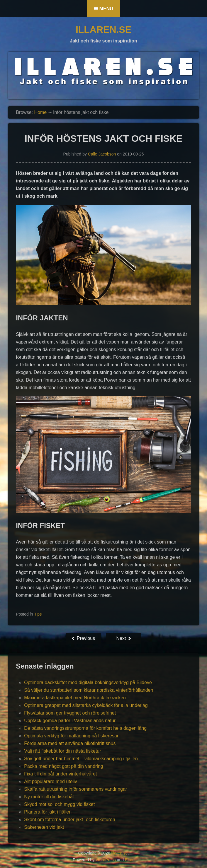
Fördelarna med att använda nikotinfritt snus (70, 743)
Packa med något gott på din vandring (64, 766)
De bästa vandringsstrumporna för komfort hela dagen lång (85, 728)
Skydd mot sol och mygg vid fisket (59, 804)
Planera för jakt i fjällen (48, 812)
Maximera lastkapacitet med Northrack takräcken (75, 698)
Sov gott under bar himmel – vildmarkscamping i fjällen (81, 759)
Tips (38, 614)
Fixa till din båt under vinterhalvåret (60, 774)
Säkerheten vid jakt (44, 827)
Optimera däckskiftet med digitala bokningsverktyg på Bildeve (88, 682)
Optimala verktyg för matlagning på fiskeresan (72, 736)
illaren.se (103, 30)
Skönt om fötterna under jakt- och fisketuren (69, 820)
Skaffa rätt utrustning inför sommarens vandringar (75, 789)
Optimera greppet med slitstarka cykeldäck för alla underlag (86, 705)
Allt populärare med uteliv (51, 781)
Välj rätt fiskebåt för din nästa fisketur (62, 751)
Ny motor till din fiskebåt (49, 797)
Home (40, 112)
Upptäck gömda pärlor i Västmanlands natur (70, 721)
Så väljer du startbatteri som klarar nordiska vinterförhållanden (89, 690)
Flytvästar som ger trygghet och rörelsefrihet (70, 713)
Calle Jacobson (102, 154)
